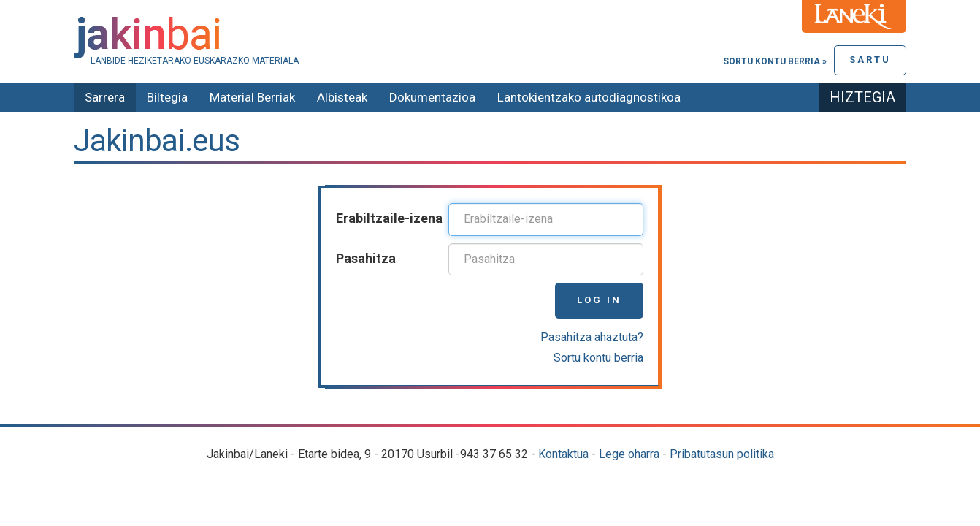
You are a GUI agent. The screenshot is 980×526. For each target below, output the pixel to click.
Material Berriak (252, 97)
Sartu (870, 60)
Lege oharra (629, 454)
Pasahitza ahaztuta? (592, 337)
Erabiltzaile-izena (389, 218)
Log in (599, 300)
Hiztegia (862, 97)
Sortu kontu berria (598, 358)
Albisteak (342, 97)
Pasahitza (366, 258)
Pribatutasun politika (722, 454)
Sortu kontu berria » (775, 61)
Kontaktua (563, 454)
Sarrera (105, 97)
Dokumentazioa (432, 97)
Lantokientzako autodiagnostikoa (589, 97)
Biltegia (167, 97)
